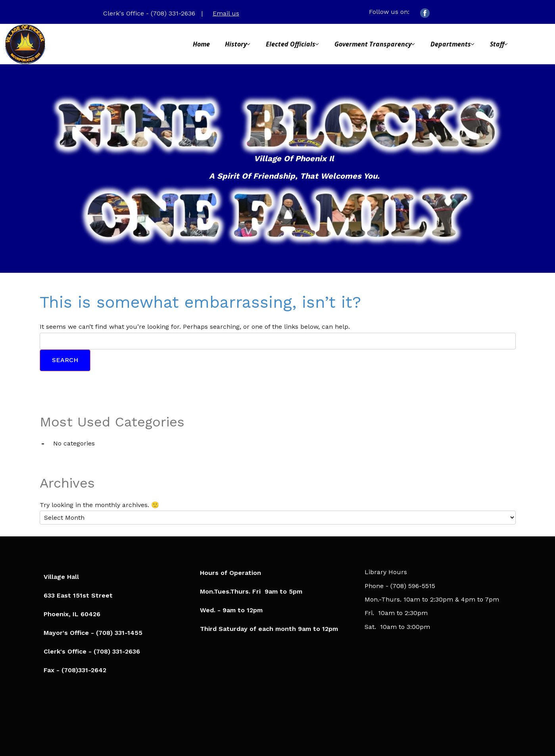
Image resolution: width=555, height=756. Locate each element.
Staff (497, 44)
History (236, 44)
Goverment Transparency (373, 44)
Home (201, 44)
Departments (451, 44)
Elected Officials (291, 44)
